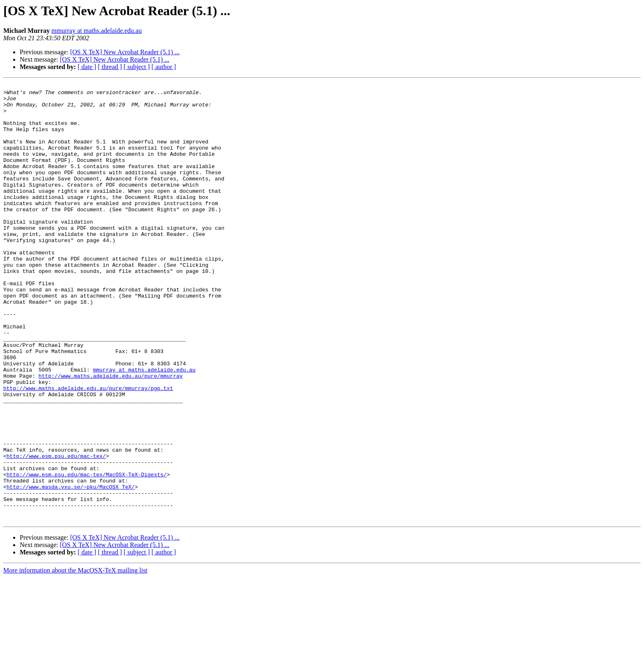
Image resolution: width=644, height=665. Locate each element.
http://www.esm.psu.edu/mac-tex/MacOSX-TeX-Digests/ (87, 553)
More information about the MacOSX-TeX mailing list (75, 658)
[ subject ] (137, 67)
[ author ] (164, 67)
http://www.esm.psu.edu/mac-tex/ (56, 531)
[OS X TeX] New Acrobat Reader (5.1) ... (125, 52)
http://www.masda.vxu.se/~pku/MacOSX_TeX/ (71, 568)
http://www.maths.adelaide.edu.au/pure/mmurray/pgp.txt (88, 450)
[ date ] (87, 67)
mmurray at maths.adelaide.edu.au (97, 31)
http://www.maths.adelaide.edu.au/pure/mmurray (111, 435)
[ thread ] (110, 67)
